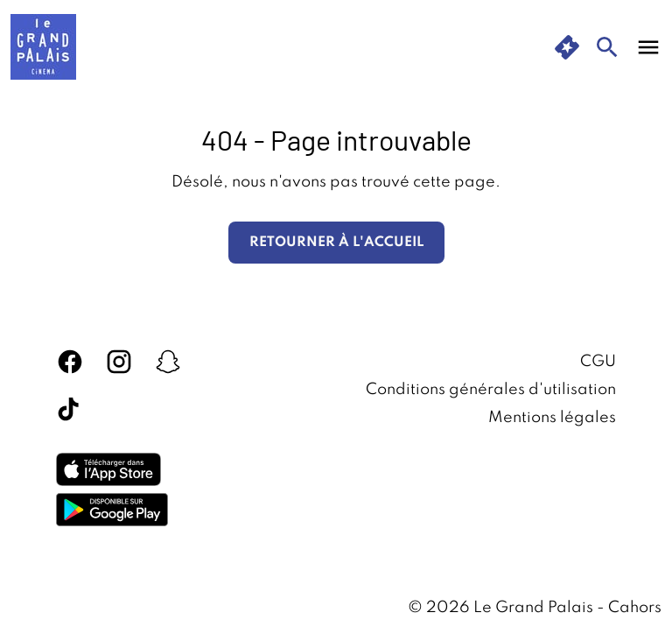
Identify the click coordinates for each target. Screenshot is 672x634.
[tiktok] (70, 411)
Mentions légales (552, 418)
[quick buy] (567, 47)
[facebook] (70, 362)
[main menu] (648, 47)
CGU (598, 362)
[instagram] (119, 362)
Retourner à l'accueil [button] (336, 243)
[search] (607, 47)
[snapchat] (168, 362)
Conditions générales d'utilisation (491, 390)
